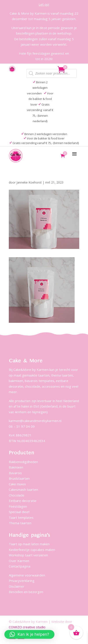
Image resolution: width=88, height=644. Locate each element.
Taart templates (21, 517)
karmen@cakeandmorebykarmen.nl (35, 421)
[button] (29, 634)
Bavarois (15, 473)
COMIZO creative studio (27, 627)
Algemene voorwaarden (27, 575)
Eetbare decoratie (23, 501)
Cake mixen (17, 484)
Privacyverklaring (22, 581)
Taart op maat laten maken (29, 544)
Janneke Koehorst (29, 182)
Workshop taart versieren (28, 555)
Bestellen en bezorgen (26, 592)
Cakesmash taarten (23, 490)
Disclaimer (17, 586)
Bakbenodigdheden (23, 462)
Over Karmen (19, 561)
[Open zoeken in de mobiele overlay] (52, 73)
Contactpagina (20, 566)
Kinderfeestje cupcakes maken (32, 550)
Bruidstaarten (19, 478)
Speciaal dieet (19, 512)
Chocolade (17, 495)
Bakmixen (16, 467)
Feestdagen (18, 506)
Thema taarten (20, 523)
